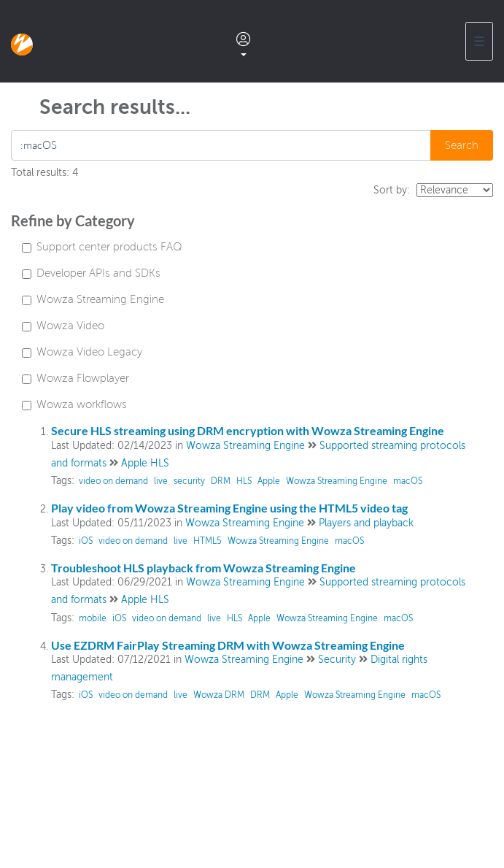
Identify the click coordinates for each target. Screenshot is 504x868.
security (189, 481)
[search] (222, 145)
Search (462, 145)
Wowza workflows (74, 404)
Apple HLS (145, 463)
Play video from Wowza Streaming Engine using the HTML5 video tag (229, 508)
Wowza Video (63, 326)
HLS (244, 481)
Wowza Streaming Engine (93, 299)
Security (337, 660)
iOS (86, 541)
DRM (221, 481)
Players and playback (366, 523)
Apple (269, 481)
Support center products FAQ (102, 247)
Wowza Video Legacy (82, 352)
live (161, 481)
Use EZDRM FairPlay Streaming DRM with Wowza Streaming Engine (228, 645)
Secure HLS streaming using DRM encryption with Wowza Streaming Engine (248, 430)
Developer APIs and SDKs (91, 273)
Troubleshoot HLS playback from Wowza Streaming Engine (203, 568)
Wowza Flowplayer (75, 378)
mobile (93, 618)
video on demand (113, 481)
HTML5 (208, 541)
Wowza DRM (219, 695)
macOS (408, 481)
